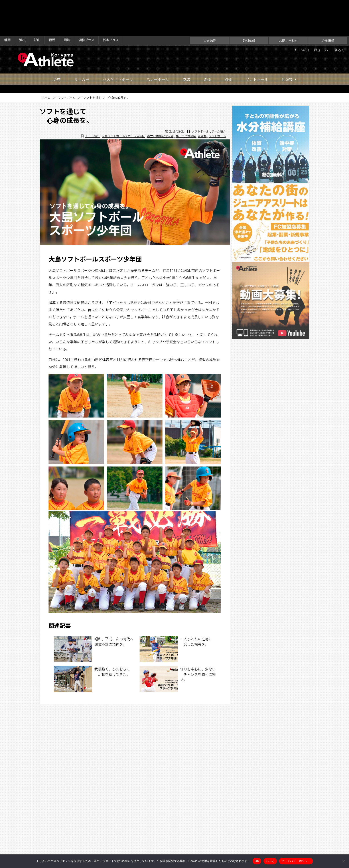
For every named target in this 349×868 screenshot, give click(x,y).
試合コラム (319, 15)
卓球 (186, 44)
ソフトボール (257, 44)
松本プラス (122, 5)
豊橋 (57, 5)
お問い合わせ (288, 5)
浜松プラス (95, 5)
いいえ (270, 861)
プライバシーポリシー (296, 861)
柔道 (207, 44)
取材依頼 (249, 5)
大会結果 (210, 5)
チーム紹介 (295, 15)
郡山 (41, 5)
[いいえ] (343, 861)
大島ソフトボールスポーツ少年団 (116, 100)
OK (257, 861)
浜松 (24, 5)
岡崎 (73, 5)
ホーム (47, 62)
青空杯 (200, 100)
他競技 (287, 44)
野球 (57, 44)
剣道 (228, 44)
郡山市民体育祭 (183, 100)
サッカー (82, 44)
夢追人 (338, 15)
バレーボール (158, 44)
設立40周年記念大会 (156, 100)
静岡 (8, 5)
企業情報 (328, 5)
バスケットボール (118, 44)
